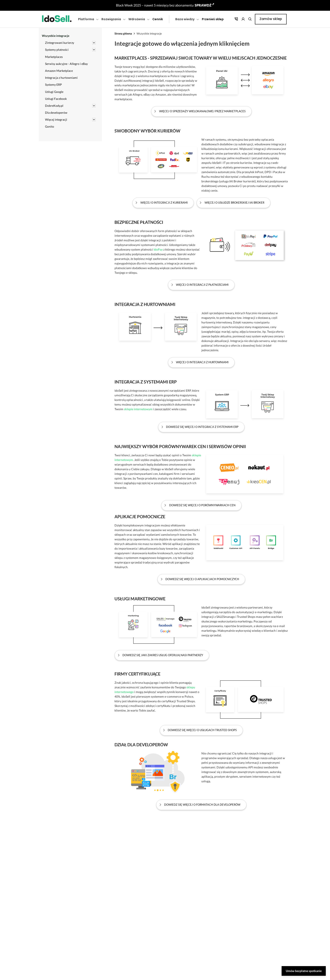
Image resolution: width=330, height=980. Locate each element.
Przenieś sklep (213, 19)
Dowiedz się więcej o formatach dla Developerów (202, 805)
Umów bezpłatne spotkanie (304, 971)
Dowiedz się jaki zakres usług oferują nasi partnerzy (163, 655)
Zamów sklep (271, 19)
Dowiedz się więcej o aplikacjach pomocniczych (202, 579)
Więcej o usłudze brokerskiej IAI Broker (234, 203)
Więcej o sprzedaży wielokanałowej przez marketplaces (202, 111)
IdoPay (158, 249)
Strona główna (123, 33)
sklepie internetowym (138, 409)
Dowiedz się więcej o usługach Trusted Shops (202, 730)
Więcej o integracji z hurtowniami (202, 362)
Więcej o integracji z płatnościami (202, 285)
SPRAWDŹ (204, 5)
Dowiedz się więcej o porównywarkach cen (202, 505)
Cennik (158, 19)
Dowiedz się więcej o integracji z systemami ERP (202, 427)
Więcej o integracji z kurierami (164, 203)
